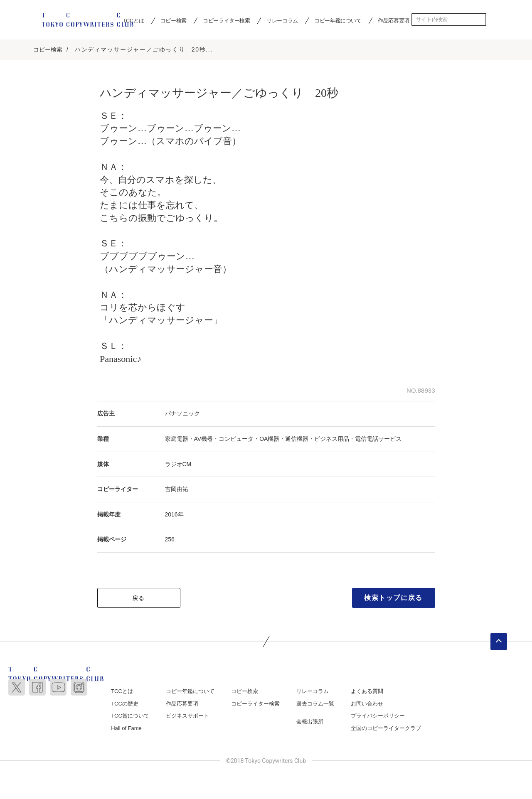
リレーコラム (282, 20)
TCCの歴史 (125, 704)
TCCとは (122, 692)
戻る (139, 598)
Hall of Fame (126, 729)
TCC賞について (130, 717)
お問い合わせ (367, 704)
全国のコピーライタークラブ (386, 729)
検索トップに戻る (393, 598)
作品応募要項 (394, 20)
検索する (480, 20)
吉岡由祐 (177, 490)
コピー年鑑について (338, 20)
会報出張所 (310, 722)
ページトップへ (499, 642)
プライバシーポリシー (378, 717)
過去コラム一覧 (315, 704)
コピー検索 (174, 20)
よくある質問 (367, 692)
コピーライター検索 (226, 20)
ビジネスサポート (187, 717)
